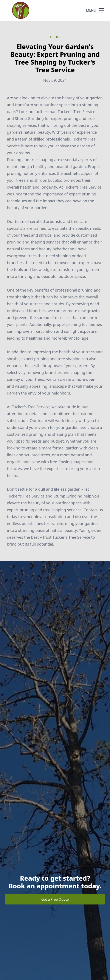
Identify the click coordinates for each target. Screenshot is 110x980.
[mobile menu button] (101, 10)
